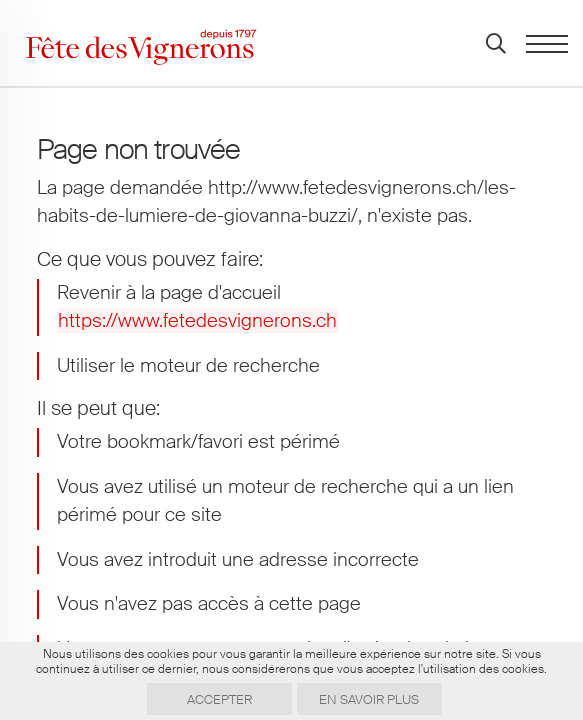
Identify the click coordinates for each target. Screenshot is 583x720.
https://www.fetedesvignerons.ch (197, 320)
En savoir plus (369, 699)
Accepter (219, 699)
